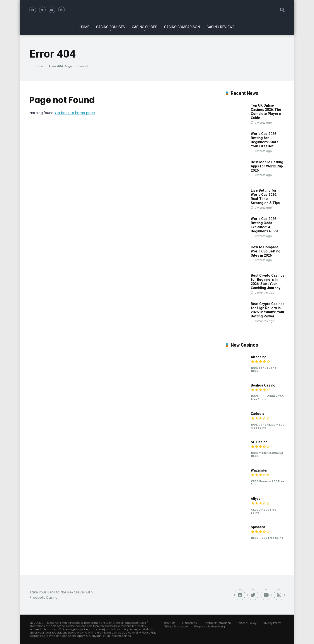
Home (39, 66)
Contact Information (217, 623)
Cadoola (258, 414)
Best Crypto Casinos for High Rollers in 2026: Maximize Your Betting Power (268, 310)
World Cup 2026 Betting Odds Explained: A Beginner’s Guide (265, 225)
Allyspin (257, 499)
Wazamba (259, 470)
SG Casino (259, 442)
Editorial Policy (247, 623)
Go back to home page (75, 113)
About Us (169, 623)
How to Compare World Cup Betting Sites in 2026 (266, 251)
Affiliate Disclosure (176, 626)
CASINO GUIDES (145, 27)
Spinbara (258, 527)
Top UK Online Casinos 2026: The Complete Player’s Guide (266, 112)
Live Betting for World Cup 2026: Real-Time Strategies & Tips (265, 197)
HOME (84, 27)
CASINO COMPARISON (182, 27)
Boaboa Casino (263, 385)
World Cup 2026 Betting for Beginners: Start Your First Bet (264, 140)
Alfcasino (259, 357)
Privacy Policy (272, 623)
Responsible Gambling (210, 626)
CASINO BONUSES (111, 27)
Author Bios (189, 623)
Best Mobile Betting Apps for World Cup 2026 (267, 166)
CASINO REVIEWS (221, 27)
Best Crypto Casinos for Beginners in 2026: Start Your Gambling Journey (268, 282)
